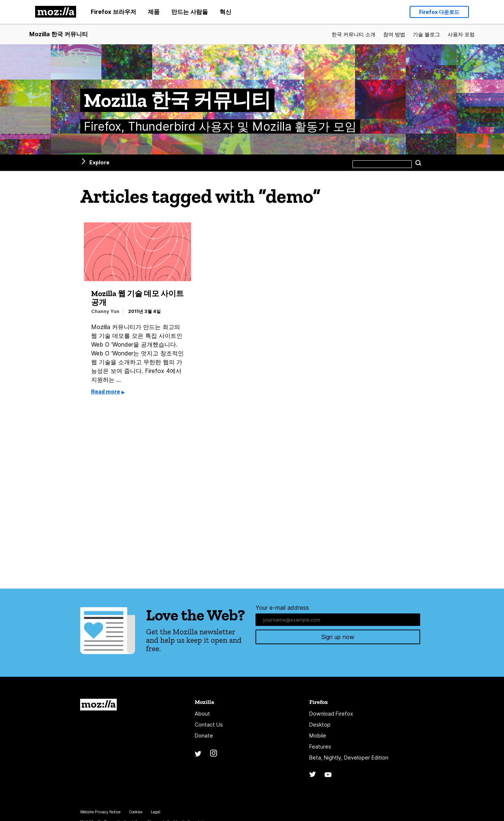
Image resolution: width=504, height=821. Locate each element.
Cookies (136, 812)
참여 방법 (394, 34)
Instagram (214, 753)
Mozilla (98, 705)
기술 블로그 (426, 34)
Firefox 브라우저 (113, 12)
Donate (204, 736)
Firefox (319, 702)
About (202, 714)
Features (320, 747)
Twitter (198, 754)
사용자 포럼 (461, 34)
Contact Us (209, 725)
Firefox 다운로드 (439, 12)
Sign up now (338, 638)
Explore (99, 162)
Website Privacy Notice (100, 812)
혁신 (225, 12)
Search (419, 163)
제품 (154, 12)
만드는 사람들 (190, 12)
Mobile (318, 736)
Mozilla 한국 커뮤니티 (59, 34)
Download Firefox (331, 714)
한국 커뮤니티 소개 (354, 34)
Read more (106, 391)
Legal (156, 812)
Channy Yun (105, 311)
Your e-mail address (282, 608)
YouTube (328, 775)
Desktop (320, 725)
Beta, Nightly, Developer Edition (349, 757)
